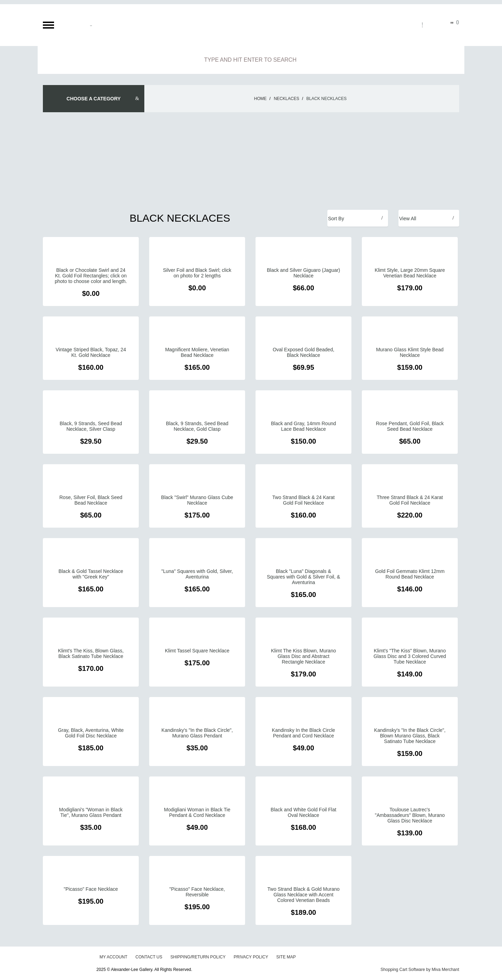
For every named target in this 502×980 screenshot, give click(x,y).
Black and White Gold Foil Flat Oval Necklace (303, 812)
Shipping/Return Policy (198, 957)
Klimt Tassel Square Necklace (197, 651)
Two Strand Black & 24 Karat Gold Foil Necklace (303, 500)
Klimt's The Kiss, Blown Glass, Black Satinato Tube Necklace (91, 653)
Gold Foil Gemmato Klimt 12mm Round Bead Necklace (410, 574)
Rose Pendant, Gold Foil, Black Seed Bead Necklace (410, 426)
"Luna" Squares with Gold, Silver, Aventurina (197, 574)
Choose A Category (94, 99)
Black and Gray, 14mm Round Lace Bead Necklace (303, 426)
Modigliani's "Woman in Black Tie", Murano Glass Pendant (91, 812)
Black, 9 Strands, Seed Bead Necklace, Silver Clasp (91, 426)
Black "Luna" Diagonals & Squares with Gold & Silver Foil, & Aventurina (303, 577)
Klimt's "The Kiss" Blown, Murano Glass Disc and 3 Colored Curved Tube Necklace (410, 656)
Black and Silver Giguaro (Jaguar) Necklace (303, 273)
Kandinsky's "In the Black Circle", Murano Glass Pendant (197, 733)
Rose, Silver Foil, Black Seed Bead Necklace (91, 500)
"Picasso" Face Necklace (91, 889)
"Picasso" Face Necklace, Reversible (197, 892)
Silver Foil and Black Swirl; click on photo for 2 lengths (197, 273)
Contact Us (149, 957)
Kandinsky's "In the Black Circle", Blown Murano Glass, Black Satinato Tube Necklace (410, 736)
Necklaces (286, 99)
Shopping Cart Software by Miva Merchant (420, 970)
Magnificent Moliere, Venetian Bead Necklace (197, 352)
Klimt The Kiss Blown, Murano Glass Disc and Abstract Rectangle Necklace (303, 656)
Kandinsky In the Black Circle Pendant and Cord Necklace (303, 733)
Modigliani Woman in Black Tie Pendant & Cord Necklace (197, 812)
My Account (113, 957)
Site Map (286, 957)
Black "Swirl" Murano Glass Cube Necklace (197, 500)
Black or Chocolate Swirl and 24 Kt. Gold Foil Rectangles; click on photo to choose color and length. (91, 276)
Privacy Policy (251, 957)
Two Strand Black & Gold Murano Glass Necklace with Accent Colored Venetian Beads (303, 895)
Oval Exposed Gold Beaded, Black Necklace (303, 352)
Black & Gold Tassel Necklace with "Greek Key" (91, 574)
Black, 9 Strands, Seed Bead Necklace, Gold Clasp (197, 426)
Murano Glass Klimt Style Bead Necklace (410, 352)
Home (260, 99)
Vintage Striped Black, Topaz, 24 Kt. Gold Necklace (91, 352)
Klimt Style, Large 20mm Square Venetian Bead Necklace (410, 273)
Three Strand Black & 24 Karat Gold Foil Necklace (410, 500)
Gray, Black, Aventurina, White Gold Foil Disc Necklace (91, 733)
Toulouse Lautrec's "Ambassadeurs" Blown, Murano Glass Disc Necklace (410, 815)
